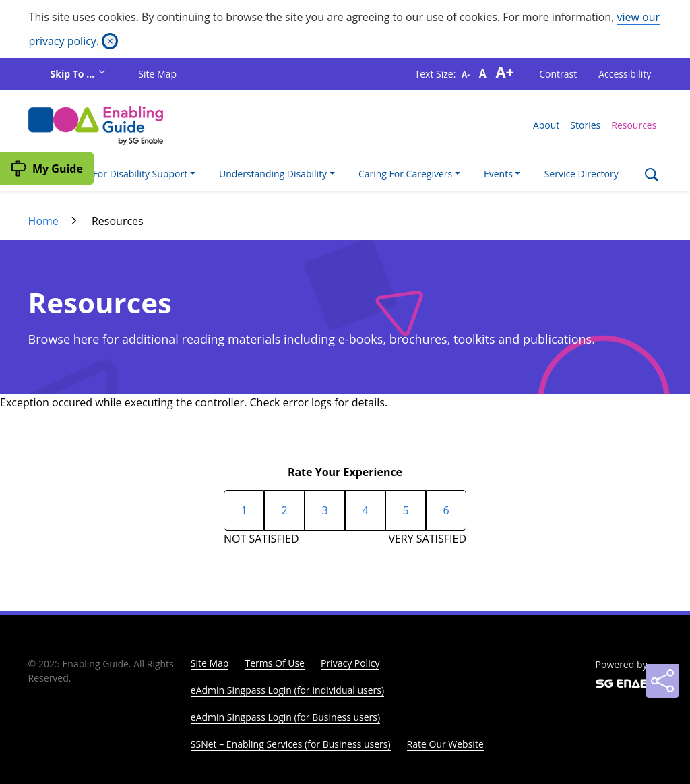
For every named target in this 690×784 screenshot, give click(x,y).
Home (43, 221)
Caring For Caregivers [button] (405, 174)
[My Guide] (47, 169)
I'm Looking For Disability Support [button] (114, 174)
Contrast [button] (558, 74)
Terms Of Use (275, 663)
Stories (585, 125)
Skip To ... (74, 74)
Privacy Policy (350, 663)
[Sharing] (662, 681)
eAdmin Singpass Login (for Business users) (285, 717)
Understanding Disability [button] (273, 174)
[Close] (110, 41)
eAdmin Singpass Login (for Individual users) (287, 690)
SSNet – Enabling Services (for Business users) (291, 744)
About (546, 125)
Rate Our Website (445, 744)
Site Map (157, 74)
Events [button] (498, 174)
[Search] (651, 176)
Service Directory (582, 174)
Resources (634, 125)
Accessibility (625, 74)
